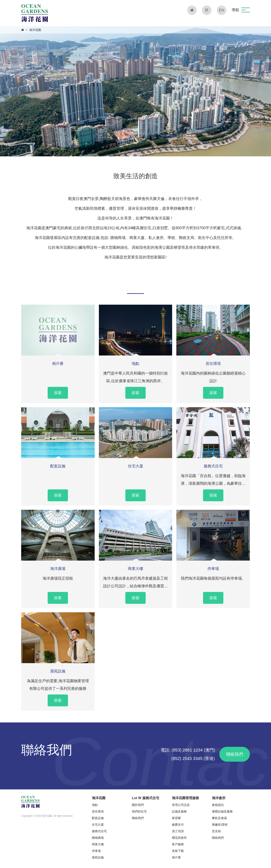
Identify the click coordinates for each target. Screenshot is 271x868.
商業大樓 (135, 569)
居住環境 (213, 364)
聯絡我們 (235, 754)
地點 (135, 364)
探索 (58, 393)
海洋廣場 (58, 569)
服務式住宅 (213, 466)
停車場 (213, 569)
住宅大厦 (135, 466)
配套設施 (58, 466)
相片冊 (58, 364)
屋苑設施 (58, 671)
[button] (246, 10)
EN (222, 10)
